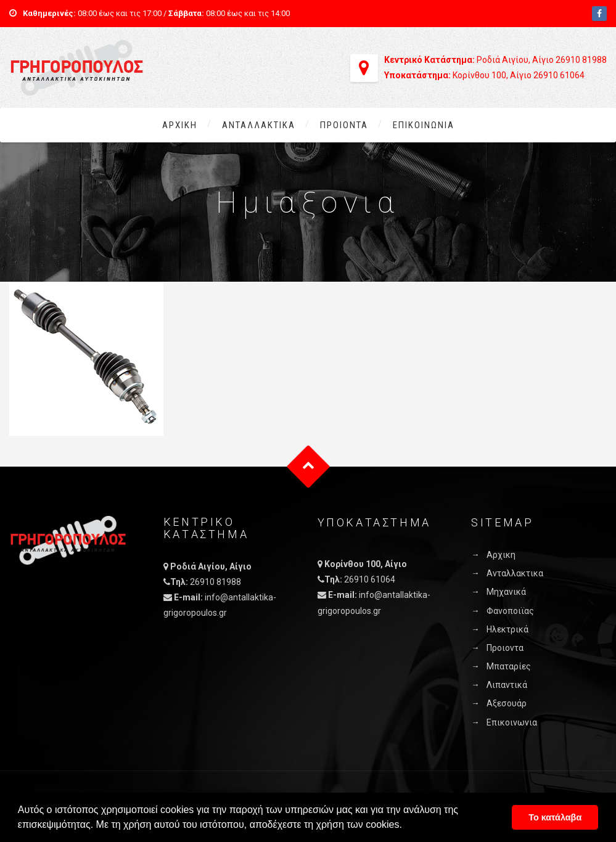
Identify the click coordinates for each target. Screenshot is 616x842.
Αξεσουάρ (507, 703)
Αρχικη (180, 125)
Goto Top (308, 467)
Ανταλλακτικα (259, 125)
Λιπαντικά (507, 685)
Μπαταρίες (509, 666)
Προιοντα (344, 125)
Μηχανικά (506, 592)
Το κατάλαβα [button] (555, 817)
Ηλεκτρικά (507, 629)
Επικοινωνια (424, 125)
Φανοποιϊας (510, 611)
